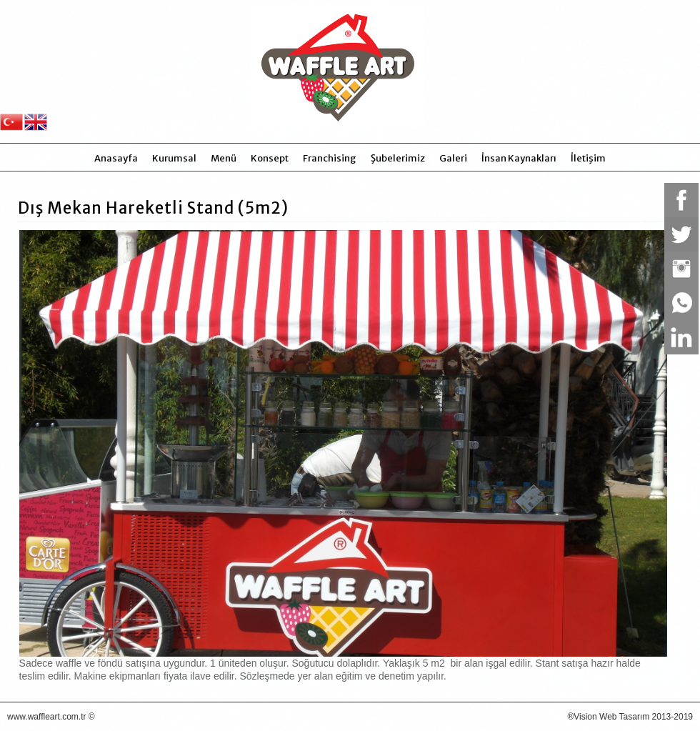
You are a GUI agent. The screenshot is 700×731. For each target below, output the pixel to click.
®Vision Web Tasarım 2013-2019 (630, 717)
